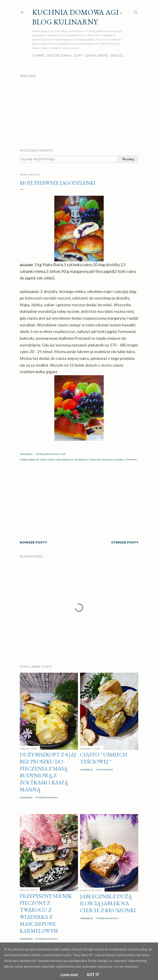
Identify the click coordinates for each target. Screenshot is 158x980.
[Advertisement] (79, 110)
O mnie (38, 55)
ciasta (51, 459)
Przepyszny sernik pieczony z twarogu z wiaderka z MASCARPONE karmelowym (46, 913)
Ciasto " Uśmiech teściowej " (104, 758)
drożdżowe (81, 459)
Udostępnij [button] (26, 454)
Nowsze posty (33, 542)
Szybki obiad (96, 55)
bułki (43, 459)
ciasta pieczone (64, 459)
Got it (93, 975)
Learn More (69, 975)
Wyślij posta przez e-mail (51, 454)
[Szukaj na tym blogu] (68, 159)
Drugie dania (59, 55)
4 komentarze (104, 769)
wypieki (119, 459)
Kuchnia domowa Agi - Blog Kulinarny (77, 17)
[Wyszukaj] (136, 11)
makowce (95, 459)
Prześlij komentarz (47, 797)
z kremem (131, 459)
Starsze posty (125, 542)
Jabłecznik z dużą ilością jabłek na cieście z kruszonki (108, 903)
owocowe (107, 459)
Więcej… (118, 55)
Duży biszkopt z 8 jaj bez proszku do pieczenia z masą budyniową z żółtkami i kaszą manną (48, 772)
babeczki (34, 459)
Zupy (78, 55)
